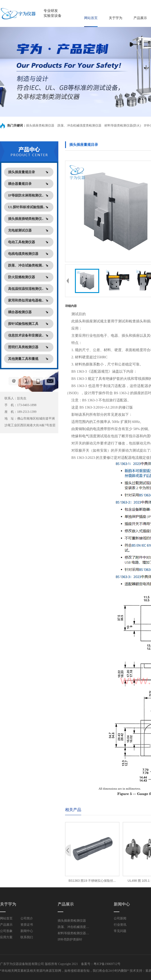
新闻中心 (27, 931)
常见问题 (120, 931)
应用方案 (6, 937)
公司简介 (27, 918)
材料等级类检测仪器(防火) (123, 126)
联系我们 (27, 937)
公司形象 (6, 931)
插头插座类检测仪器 (41, 126)
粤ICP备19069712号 (107, 964)
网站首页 (91, 18)
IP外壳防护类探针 (70, 940)
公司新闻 (120, 918)
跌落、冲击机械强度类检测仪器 (79, 126)
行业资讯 (120, 925)
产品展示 (140, 18)
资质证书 (27, 925)
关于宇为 (116, 18)
